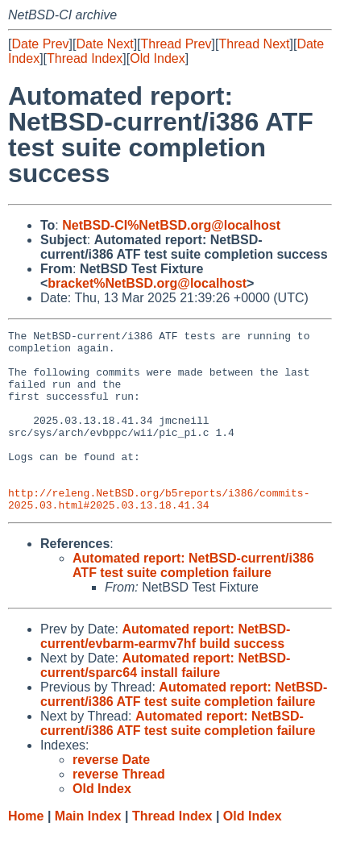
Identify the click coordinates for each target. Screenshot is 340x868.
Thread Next (254, 44)
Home (26, 852)
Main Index (88, 852)
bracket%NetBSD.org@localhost (147, 283)
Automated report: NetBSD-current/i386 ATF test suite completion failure (193, 602)
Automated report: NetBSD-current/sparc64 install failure (165, 702)
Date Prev (40, 44)
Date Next (104, 44)
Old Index (157, 58)
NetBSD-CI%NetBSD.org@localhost (171, 225)
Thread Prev (176, 44)
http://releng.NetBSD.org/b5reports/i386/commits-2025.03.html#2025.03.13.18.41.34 (159, 534)
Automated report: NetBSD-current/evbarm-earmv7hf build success (165, 673)
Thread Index (85, 58)
